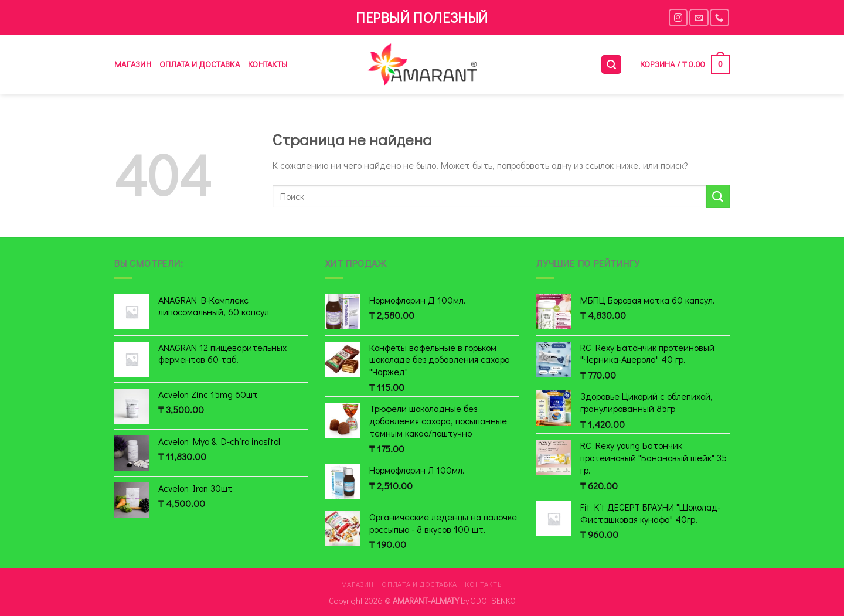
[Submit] (718, 196)
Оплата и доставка (200, 64)
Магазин (133, 64)
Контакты (268, 64)
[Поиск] (611, 65)
